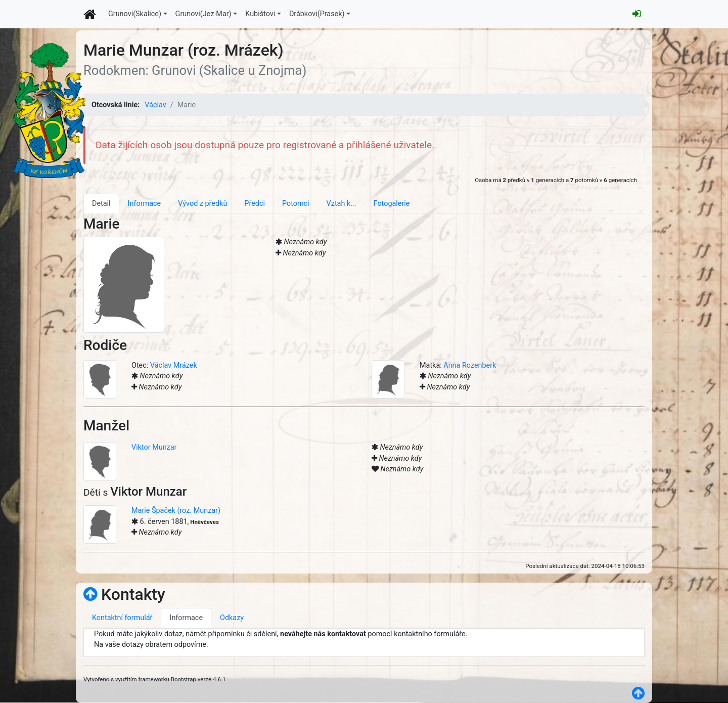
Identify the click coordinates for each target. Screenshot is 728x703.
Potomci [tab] (296, 204)
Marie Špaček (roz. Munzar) (176, 511)
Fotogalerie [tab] (392, 204)
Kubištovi (260, 14)
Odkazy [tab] (232, 618)
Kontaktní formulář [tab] (122, 618)
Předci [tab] (255, 204)
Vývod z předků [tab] (202, 204)
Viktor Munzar (154, 447)
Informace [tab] (145, 204)
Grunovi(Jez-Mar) (203, 14)
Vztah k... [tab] (342, 204)
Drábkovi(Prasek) (317, 14)
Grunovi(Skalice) (135, 14)
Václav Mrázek (174, 365)
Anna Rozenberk (470, 365)
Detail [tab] (101, 204)
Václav (155, 105)
